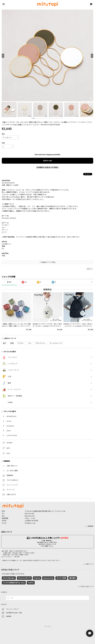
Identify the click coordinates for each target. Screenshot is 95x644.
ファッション (12, 357)
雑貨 (9, 383)
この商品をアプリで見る (47, 262)
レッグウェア (12, 364)
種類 (3, 134)
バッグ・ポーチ (13, 370)
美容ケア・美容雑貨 (15, 396)
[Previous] (3, 56)
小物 (9, 377)
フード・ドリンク (14, 389)
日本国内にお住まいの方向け (48, 167)
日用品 (10, 402)
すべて (9, 282)
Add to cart (48, 161)
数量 (3, 143)
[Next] (92, 56)
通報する (90, 269)
